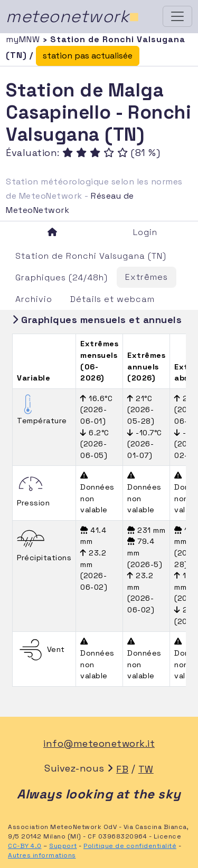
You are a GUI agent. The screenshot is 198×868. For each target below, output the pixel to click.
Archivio (34, 299)
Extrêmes (147, 277)
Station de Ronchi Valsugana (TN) (91, 256)
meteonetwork (73, 16)
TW (146, 769)
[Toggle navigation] (177, 16)
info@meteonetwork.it (99, 743)
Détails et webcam (112, 299)
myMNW (24, 39)
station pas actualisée (88, 56)
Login (145, 232)
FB (122, 769)
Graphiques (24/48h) (62, 277)
